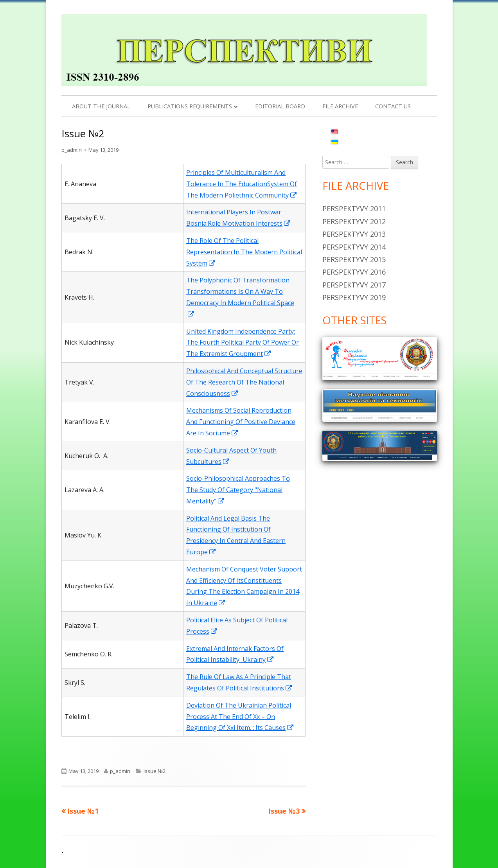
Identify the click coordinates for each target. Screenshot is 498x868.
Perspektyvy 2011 (354, 208)
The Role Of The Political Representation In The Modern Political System (244, 252)
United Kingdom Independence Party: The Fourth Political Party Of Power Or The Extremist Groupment (243, 343)
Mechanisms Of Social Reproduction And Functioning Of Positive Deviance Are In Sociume (241, 422)
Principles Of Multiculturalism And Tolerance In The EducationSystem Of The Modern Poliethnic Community (242, 184)
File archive (340, 106)
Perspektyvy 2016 (354, 272)
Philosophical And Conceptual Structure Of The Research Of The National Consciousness (244, 382)
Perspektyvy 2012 (354, 221)
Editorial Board (280, 106)
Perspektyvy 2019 (354, 297)
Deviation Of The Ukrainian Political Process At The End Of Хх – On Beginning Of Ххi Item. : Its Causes (240, 717)
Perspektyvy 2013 (354, 234)
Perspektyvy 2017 (354, 285)
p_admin (72, 150)
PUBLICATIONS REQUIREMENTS (190, 106)
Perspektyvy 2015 (354, 259)
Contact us (393, 106)
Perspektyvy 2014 (354, 247)
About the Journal (101, 106)
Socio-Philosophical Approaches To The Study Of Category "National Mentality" (238, 490)
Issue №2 (155, 771)
